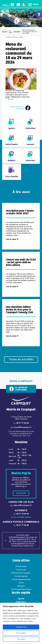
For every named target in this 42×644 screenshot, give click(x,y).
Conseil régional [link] (21, 576)
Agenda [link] (21, 599)
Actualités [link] (17, 32)
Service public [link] (21, 566)
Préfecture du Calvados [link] (21, 573)
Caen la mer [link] (21, 570)
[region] (21, 623)
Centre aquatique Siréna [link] (21, 589)
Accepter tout (21, 627)
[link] (39, 14)
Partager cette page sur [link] (20, 108)
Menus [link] (10, 99)
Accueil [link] (4, 32)
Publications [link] (21, 602)
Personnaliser (21, 633)
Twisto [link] (21, 583)
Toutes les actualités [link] (21, 360)
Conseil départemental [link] (21, 580)
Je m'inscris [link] (21, 493)
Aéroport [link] (21, 586)
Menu (33, 5)
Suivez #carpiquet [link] (21, 381)
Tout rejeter (21, 639)
